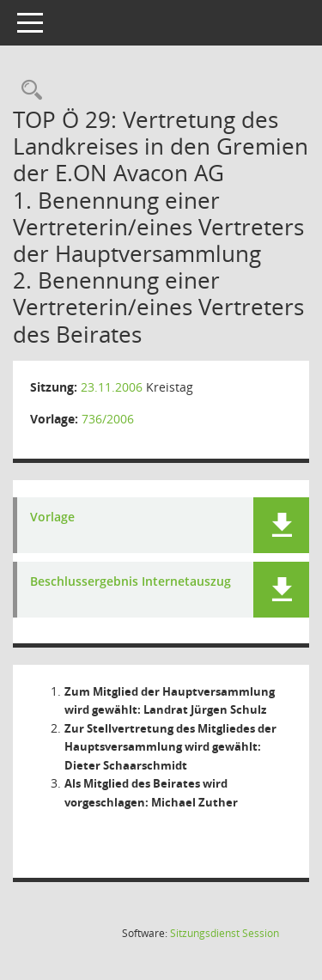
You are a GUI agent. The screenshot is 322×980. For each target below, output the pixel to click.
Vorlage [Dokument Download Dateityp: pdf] (52, 517)
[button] (281, 525)
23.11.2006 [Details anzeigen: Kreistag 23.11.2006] (112, 387)
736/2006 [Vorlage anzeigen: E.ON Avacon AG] (108, 419)
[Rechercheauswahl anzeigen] (27, 91)
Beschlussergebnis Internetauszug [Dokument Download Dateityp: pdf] (131, 582)
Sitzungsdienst (225, 933)
